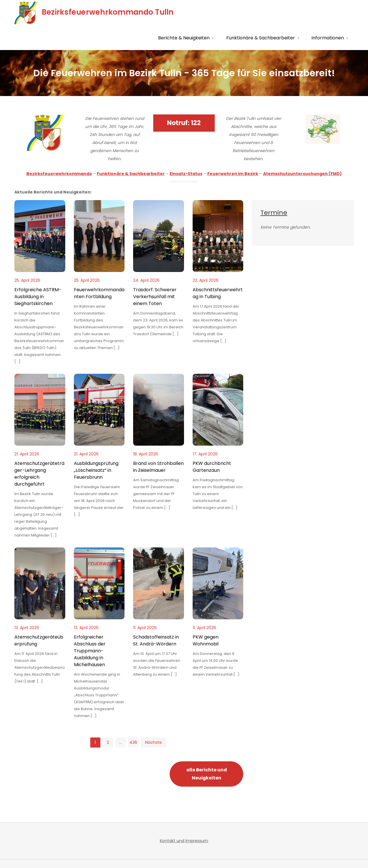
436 (133, 742)
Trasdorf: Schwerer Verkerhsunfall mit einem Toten (155, 297)
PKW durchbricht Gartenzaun (212, 467)
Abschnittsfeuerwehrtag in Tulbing (218, 293)
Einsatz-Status (186, 174)
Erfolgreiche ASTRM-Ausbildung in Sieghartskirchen (38, 297)
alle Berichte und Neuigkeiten (207, 774)
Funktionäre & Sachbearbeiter (261, 38)
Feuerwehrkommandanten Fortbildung (99, 293)
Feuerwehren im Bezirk (233, 174)
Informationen (328, 38)
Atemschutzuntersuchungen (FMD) (302, 174)
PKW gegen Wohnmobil (206, 640)
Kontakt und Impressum (184, 841)
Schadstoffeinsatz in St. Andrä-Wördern (156, 640)
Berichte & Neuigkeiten (184, 38)
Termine (274, 213)
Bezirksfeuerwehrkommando (59, 174)
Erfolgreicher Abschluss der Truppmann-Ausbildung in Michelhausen (90, 651)
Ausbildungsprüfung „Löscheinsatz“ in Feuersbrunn (96, 470)
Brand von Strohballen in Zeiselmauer (158, 467)
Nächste (154, 742)
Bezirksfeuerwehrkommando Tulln (108, 12)
